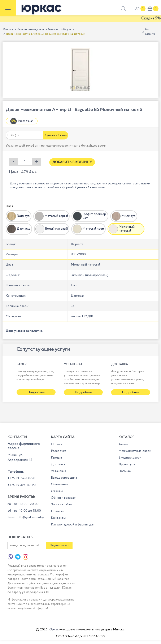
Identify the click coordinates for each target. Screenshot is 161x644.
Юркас (54, 629)
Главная (8, 30)
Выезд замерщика (64, 478)
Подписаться (59, 545)
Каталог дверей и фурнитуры (73, 525)
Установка (58, 471)
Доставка (58, 464)
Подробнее (36, 392)
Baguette (69, 30)
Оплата (56, 444)
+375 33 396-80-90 (21, 478)
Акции (123, 444)
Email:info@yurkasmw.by (26, 517)
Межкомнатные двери (30, 30)
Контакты (58, 518)
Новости (58, 511)
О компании (60, 484)
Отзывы (57, 491)
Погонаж (125, 471)
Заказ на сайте (62, 504)
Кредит (57, 458)
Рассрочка (59, 451)
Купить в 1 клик (56, 135)
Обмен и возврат (63, 498)
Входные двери (130, 458)
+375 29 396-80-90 (22, 485)
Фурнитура (127, 464)
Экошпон (54, 30)
